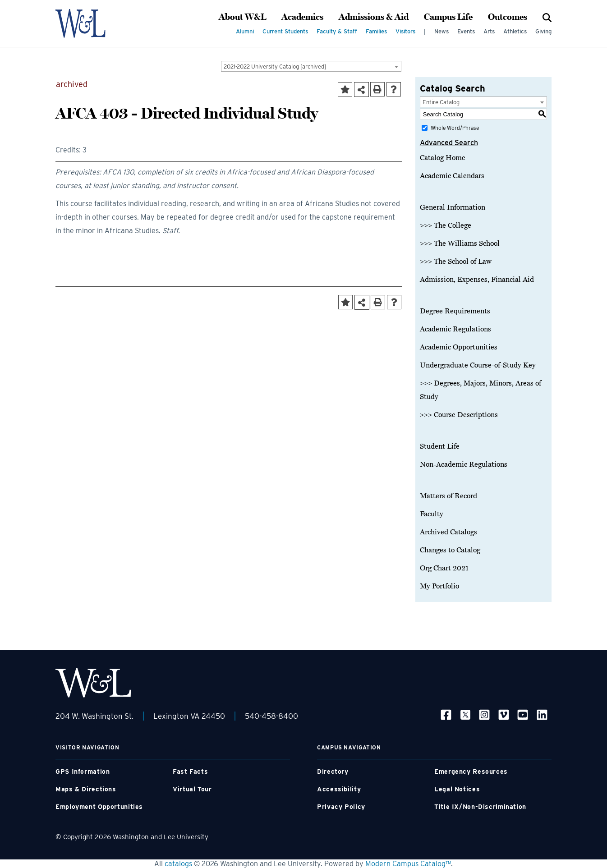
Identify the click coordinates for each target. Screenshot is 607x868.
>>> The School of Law (456, 262)
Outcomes (508, 17)
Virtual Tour (192, 789)
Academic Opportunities (459, 347)
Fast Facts (190, 772)
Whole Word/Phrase (455, 128)
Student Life (440, 446)
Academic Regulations (455, 329)
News (441, 31)
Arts (489, 31)
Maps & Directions (86, 789)
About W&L (242, 17)
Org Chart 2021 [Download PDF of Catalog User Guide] (444, 568)
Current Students (285, 31)
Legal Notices (457, 789)
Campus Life (448, 17)
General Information (453, 207)
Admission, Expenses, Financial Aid (477, 280)
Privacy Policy (341, 807)
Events (466, 31)
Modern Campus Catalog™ (408, 864)
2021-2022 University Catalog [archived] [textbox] (275, 67)
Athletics (515, 31)
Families (376, 31)
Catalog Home (443, 158)
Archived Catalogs (448, 532)
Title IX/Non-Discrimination (480, 807)
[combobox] (311, 66)
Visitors (405, 31)
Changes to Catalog (450, 550)
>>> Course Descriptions (459, 415)
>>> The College (446, 225)
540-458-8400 (271, 716)
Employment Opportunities (99, 807)
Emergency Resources (471, 772)
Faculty (432, 514)
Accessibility (339, 789)
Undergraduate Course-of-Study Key (478, 365)
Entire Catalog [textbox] (441, 102)
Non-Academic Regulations (464, 464)
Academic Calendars (452, 176)
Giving (543, 31)
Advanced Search (449, 143)
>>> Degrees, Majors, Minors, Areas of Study (481, 390)
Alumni (245, 31)
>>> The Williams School (460, 243)
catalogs (178, 864)
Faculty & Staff (337, 31)
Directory (333, 772)
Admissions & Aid (374, 17)
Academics (302, 17)
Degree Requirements (455, 311)
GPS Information (83, 772)
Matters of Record (448, 496)
